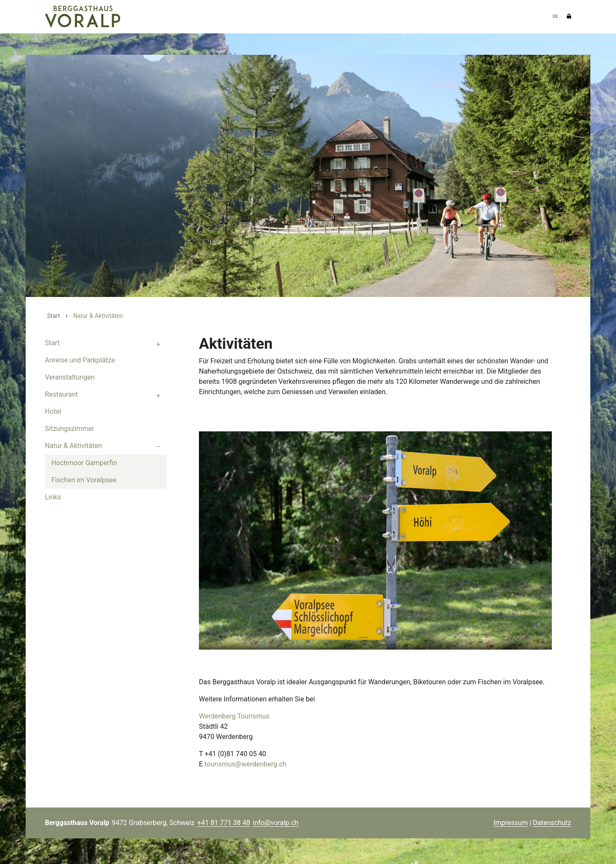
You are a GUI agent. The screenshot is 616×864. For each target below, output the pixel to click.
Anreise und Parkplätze (80, 361)
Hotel (53, 412)
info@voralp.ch (276, 823)
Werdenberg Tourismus (234, 717)
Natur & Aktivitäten (73, 446)
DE (555, 16)
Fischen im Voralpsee (84, 480)
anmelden (481, 823)
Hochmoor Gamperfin (84, 463)
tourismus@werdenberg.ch (245, 765)
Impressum (511, 823)
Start (53, 316)
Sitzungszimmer (70, 429)
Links (53, 497)
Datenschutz (552, 823)
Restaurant (61, 395)
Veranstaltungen (70, 378)
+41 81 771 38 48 (224, 823)
